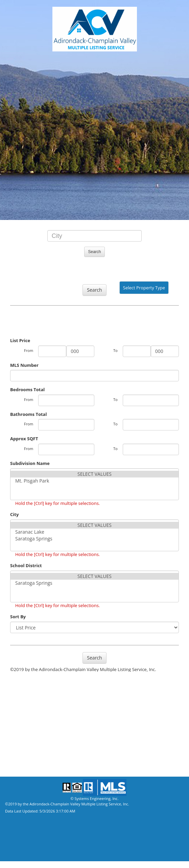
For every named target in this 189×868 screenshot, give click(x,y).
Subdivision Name (30, 463)
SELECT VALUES (94, 474)
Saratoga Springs (94, 539)
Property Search (25, 685)
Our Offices (19, 706)
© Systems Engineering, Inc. (94, 798)
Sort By (18, 617)
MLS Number (24, 365)
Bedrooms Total (27, 390)
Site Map (15, 766)
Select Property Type (144, 289)
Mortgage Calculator (31, 726)
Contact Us (18, 736)
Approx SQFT (24, 439)
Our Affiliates (21, 716)
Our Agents (19, 695)
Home (12, 746)
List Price (20, 340)
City (14, 514)
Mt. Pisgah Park (94, 481)
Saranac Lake (94, 532)
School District (26, 565)
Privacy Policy (22, 756)
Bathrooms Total (28, 414)
